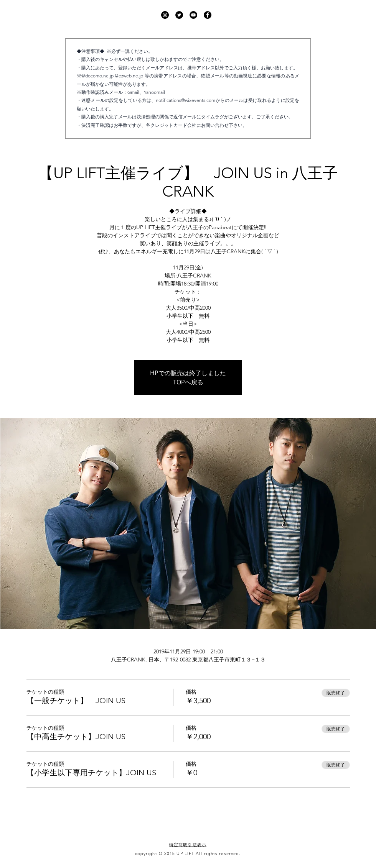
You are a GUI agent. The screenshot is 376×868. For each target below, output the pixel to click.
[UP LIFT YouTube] (193, 15)
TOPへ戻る (188, 382)
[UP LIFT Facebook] (208, 15)
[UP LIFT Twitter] (179, 15)
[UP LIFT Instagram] (165, 15)
